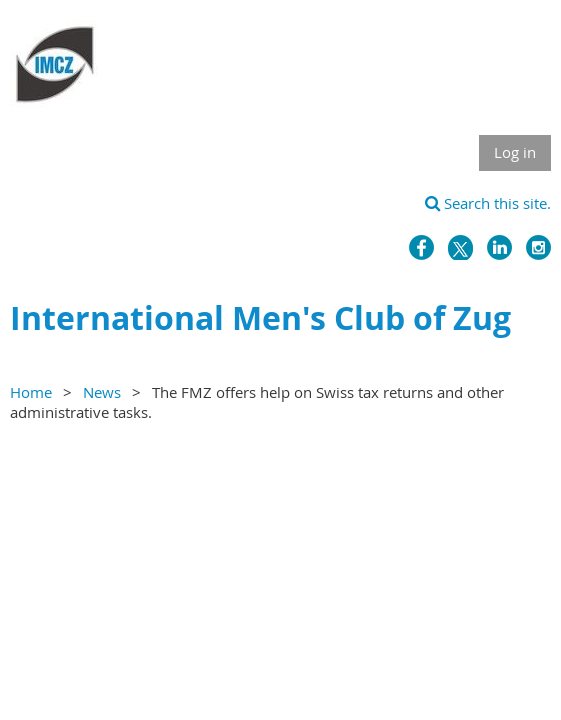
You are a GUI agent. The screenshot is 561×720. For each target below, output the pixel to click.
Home (31, 392)
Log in (515, 152)
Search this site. (488, 203)
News (102, 392)
